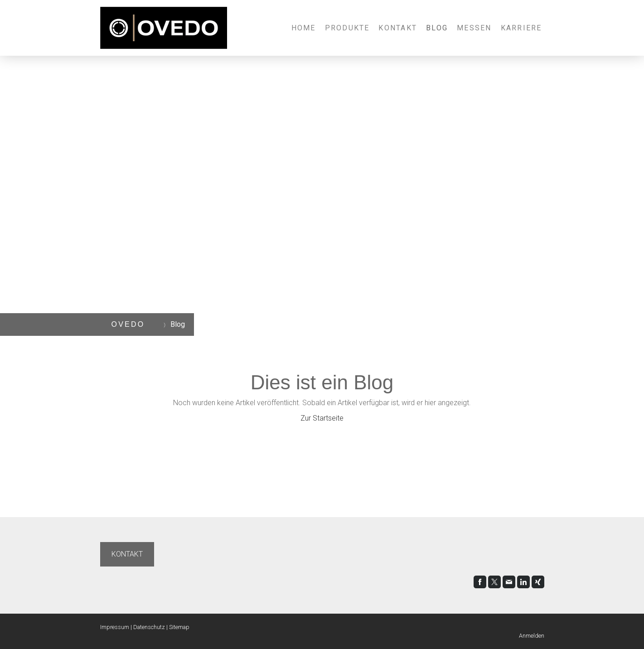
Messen (474, 28)
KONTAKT (127, 554)
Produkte (347, 28)
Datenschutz (149, 627)
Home (304, 28)
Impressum (115, 627)
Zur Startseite (322, 418)
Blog (437, 28)
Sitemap (179, 627)
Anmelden (532, 636)
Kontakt (398, 28)
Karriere (521, 28)
